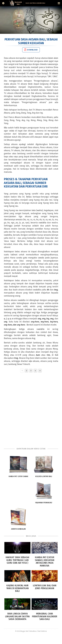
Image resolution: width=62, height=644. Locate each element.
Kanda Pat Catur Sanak (18, 476)
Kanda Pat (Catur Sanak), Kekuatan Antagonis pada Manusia (45, 562)
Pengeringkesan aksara (46, 81)
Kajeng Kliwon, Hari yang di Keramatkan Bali (17, 588)
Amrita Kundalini (18, 529)
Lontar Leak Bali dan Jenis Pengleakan (45, 587)
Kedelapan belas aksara (15, 252)
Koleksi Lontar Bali (44, 476)
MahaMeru (33, 631)
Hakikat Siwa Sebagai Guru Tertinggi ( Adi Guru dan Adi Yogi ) (17, 560)
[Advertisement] (31, 409)
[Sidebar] (3, 3)
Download (31, 50)
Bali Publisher (42, 631)
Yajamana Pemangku (44, 503)
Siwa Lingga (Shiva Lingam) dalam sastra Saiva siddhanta (17, 616)
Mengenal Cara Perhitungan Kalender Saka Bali (45, 616)
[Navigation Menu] (59, 3)
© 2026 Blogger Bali (22, 631)
